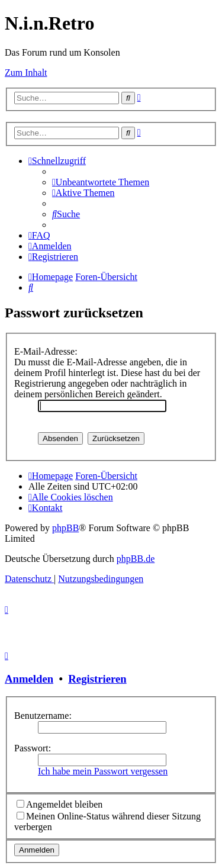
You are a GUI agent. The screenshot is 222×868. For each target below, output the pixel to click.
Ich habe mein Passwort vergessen (103, 771)
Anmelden (29, 679)
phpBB (65, 528)
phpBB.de (136, 559)
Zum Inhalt (26, 73)
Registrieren (97, 679)
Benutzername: (43, 716)
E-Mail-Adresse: (46, 351)
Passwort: (33, 748)
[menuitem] (101, 182)
